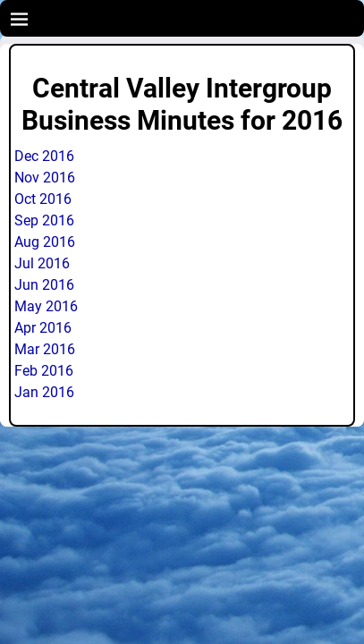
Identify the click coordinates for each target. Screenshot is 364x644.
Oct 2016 (43, 199)
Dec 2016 (44, 156)
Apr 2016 (43, 328)
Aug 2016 (45, 242)
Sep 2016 (44, 220)
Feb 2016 (44, 371)
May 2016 (46, 306)
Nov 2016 (45, 178)
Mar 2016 (45, 349)
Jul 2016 (42, 263)
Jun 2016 (44, 285)
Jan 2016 (44, 392)
